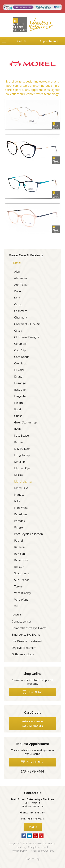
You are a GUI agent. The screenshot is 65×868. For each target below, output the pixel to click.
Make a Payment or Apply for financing (33, 724)
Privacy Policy (19, 851)
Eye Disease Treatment (27, 641)
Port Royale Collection (29, 534)
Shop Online (32, 692)
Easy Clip (20, 390)
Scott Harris (22, 573)
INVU (18, 429)
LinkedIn (30, 836)
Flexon (18, 403)
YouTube (35, 836)
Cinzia (18, 331)
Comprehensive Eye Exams (29, 628)
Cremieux (20, 363)
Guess (18, 416)
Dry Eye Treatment (24, 648)
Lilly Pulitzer (22, 449)
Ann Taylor (21, 285)
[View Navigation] (5, 41)
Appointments (49, 41)
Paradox (20, 521)
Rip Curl (19, 567)
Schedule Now (32, 762)
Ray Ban (19, 554)
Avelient (49, 851)
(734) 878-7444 (37, 812)
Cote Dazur (22, 357)
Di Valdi (19, 370)
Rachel (18, 541)
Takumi (19, 586)
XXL (17, 606)
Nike (17, 501)
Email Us (33, 827)
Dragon (19, 377)
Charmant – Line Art (27, 324)
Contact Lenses (22, 621)
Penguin (20, 527)
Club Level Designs (27, 337)
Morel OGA (21, 488)
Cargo (18, 304)
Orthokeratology (23, 654)
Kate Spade (21, 436)
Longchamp (22, 455)
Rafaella (19, 547)
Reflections (21, 560)
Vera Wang (21, 600)
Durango (20, 383)
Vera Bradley (23, 593)
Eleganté (20, 396)
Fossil (18, 409)
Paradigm (20, 514)
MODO (19, 475)
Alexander (21, 278)
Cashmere (21, 311)
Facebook (24, 836)
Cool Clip (20, 350)
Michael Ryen (23, 468)
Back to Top (33, 859)
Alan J (18, 272)
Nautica (19, 495)
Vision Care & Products (26, 255)
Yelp (41, 836)
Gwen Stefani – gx (26, 422)
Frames (17, 263)
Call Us (22, 41)
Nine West (21, 508)
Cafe (17, 298)
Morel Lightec (23, 481)
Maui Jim (20, 462)
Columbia (20, 344)
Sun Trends (22, 580)
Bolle (18, 291)
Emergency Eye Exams (26, 635)
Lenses (16, 615)
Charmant (21, 317)
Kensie (19, 442)
